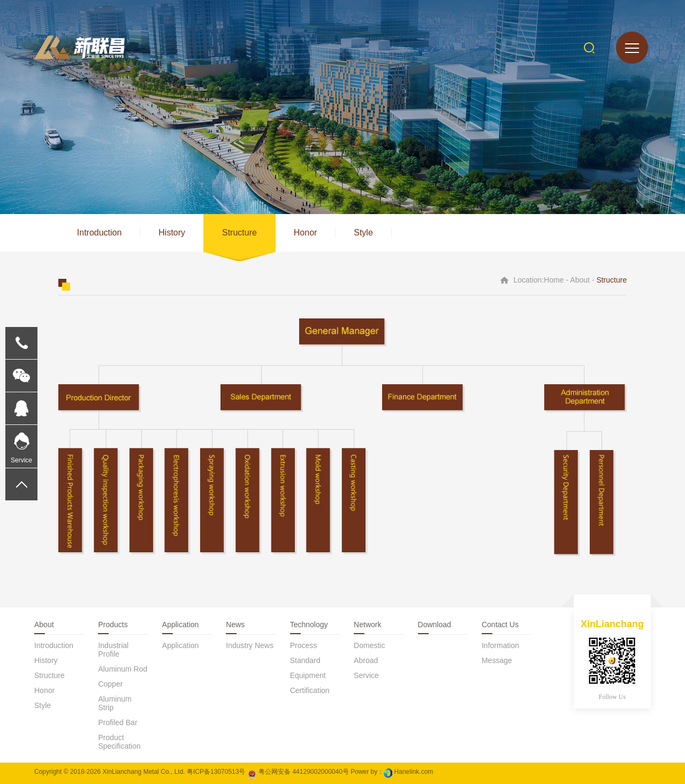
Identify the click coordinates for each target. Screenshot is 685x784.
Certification (310, 690)
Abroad (366, 660)
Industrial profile (113, 650)
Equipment (308, 675)
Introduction (100, 233)
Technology (309, 625)
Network (367, 625)
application (181, 645)
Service (366, 675)
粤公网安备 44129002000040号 (298, 772)
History (172, 233)
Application (181, 625)
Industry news (250, 645)
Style (363, 233)
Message (497, 660)
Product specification (119, 742)
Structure (239, 233)
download (435, 625)
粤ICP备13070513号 (216, 772)
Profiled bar (117, 722)
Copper (110, 684)
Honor (306, 233)
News (235, 625)
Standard (305, 660)
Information (500, 645)
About (44, 625)
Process (304, 645)
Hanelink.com (414, 772)
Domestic (369, 645)
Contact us (500, 625)
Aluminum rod (123, 669)
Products (113, 625)
